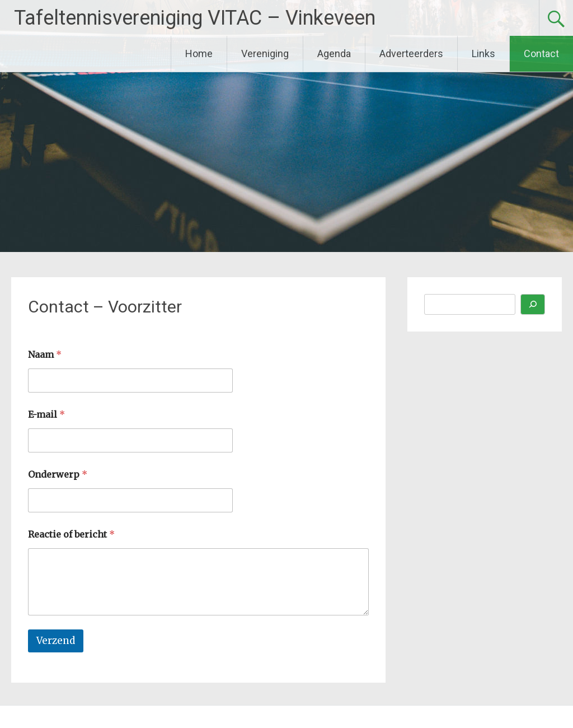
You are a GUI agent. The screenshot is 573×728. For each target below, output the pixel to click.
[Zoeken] (533, 304)
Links (483, 53)
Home (199, 53)
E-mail (46, 415)
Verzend (56, 641)
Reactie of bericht (71, 535)
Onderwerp (58, 475)
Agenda (334, 53)
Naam (45, 355)
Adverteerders (411, 53)
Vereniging (265, 53)
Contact (541, 53)
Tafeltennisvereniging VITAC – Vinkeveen (195, 18)
